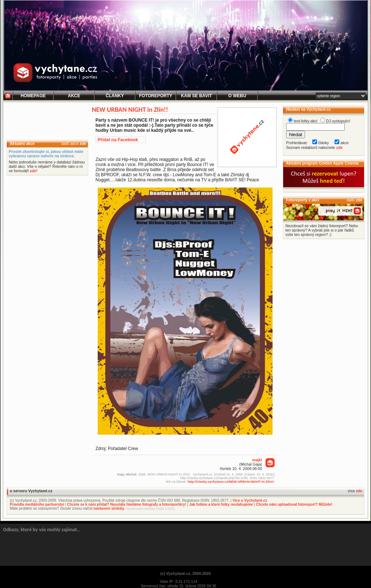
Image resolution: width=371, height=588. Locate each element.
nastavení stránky (109, 508)
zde (83, 143)
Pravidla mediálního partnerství (37, 504)
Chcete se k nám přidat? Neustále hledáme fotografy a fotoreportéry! (127, 504)
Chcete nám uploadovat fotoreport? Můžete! (294, 504)
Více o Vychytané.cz (250, 500)
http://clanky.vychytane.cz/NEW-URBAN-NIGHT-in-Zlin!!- (231, 482)
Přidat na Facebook (118, 140)
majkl (257, 460)
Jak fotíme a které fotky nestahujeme (221, 504)
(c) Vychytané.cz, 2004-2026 (185, 573)
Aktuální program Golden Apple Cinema (322, 163)
